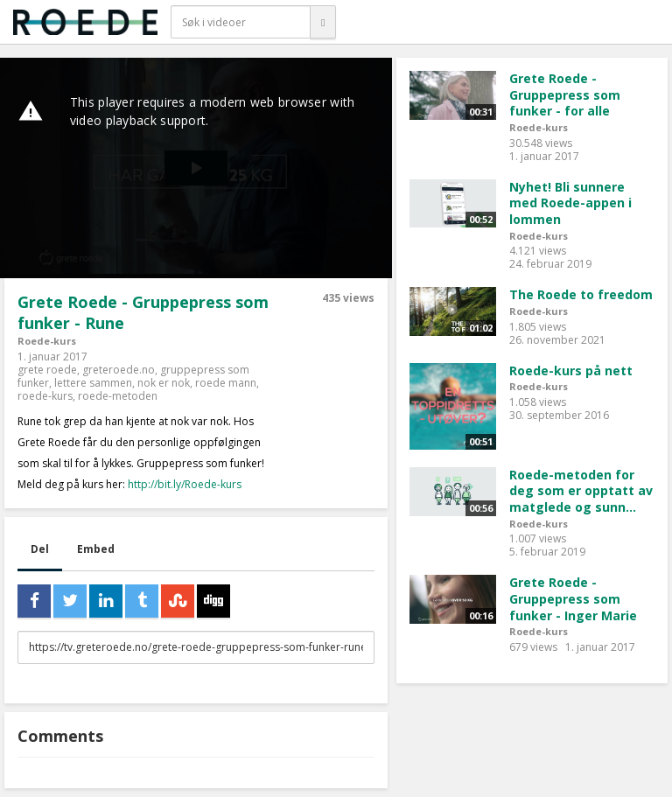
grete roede (47, 370)
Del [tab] (40, 549)
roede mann (226, 383)
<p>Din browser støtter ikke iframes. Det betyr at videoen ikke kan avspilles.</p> (196, 168)
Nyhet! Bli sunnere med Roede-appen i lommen (570, 203)
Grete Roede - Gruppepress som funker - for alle (565, 94)
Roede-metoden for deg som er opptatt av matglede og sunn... (581, 491)
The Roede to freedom (581, 294)
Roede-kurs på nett (571, 371)
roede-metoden (118, 396)
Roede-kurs (47, 341)
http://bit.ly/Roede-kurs (185, 484)
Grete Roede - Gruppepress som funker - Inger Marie (573, 598)
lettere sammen (93, 383)
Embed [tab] (96, 549)
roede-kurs (45, 396)
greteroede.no (119, 370)
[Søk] (323, 22)
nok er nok (164, 383)
